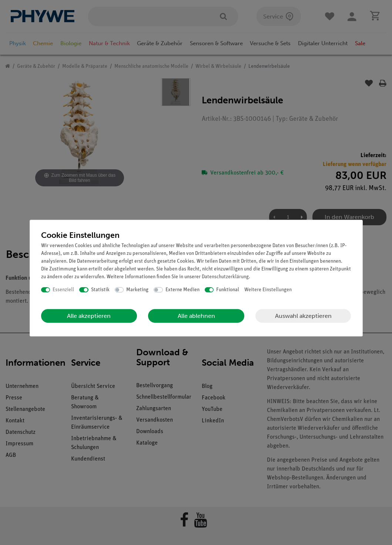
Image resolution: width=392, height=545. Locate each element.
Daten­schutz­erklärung (225, 277)
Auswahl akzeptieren (303, 316)
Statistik (100, 290)
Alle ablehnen (196, 316)
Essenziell (63, 290)
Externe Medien (182, 290)
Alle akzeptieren (89, 316)
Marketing (137, 290)
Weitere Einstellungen (268, 290)
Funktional (228, 290)
